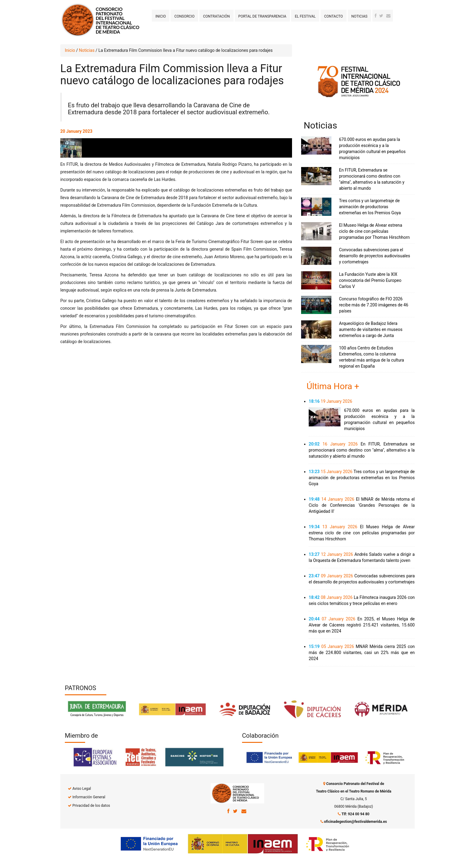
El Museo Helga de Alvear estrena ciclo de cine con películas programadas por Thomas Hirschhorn (374, 231)
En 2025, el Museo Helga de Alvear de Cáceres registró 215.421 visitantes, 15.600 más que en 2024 (362, 625)
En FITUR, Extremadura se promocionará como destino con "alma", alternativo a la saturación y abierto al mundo (362, 450)
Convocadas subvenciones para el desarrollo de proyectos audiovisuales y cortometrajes (375, 256)
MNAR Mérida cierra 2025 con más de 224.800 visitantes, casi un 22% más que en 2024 (362, 653)
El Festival (305, 16)
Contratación (216, 16)
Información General (89, 797)
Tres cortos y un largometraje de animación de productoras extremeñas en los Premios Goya (370, 207)
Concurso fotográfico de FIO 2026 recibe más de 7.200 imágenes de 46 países (374, 305)
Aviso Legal (82, 789)
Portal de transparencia (262, 16)
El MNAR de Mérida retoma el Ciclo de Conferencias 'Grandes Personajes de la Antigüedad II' (362, 505)
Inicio (161, 16)
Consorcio (184, 16)
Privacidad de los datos (91, 806)
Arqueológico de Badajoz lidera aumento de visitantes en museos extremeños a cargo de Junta (371, 329)
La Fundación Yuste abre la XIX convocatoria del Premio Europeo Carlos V (370, 280)
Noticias (359, 16)
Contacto (334, 16)
